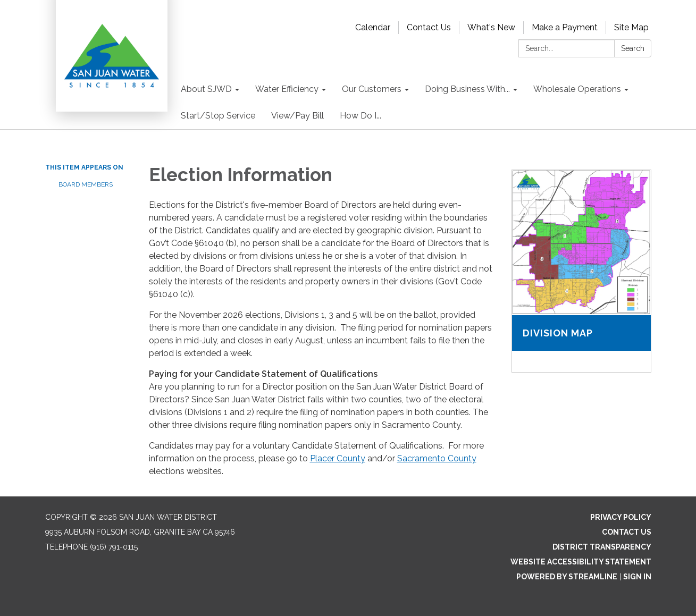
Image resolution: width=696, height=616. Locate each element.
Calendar (373, 27)
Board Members (86, 184)
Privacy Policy (621, 517)
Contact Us (429, 27)
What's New (491, 27)
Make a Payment (565, 27)
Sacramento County (437, 458)
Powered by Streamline (567, 577)
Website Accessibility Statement (581, 562)
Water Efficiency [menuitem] (287, 89)
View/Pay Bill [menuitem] (297, 116)
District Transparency (602, 547)
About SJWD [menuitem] (206, 89)
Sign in (637, 577)
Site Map (631, 27)
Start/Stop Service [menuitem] (218, 116)
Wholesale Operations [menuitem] (577, 89)
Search (633, 48)
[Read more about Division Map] (581, 271)
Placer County (338, 458)
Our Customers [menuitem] (372, 89)
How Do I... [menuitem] (360, 116)
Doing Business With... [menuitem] (467, 89)
